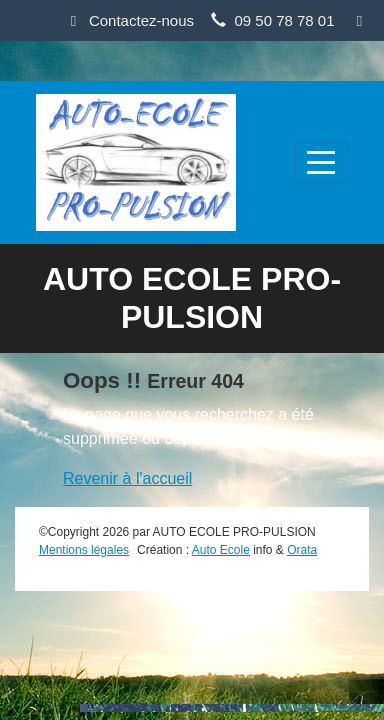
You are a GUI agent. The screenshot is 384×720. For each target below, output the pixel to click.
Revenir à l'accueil (127, 478)
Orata (302, 550)
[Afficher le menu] (321, 162)
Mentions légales (84, 550)
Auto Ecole (221, 550)
